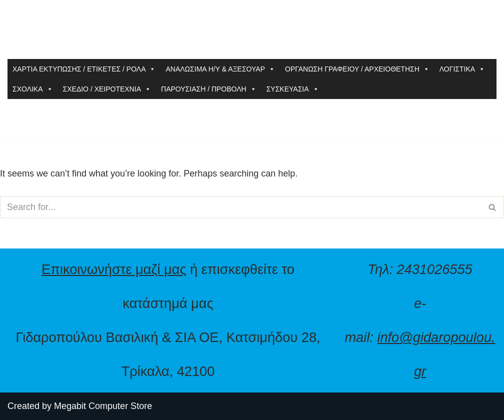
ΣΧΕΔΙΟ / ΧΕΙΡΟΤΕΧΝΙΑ (107, 89)
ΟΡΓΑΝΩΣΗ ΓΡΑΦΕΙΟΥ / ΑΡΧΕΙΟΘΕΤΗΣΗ (357, 69)
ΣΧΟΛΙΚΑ (33, 89)
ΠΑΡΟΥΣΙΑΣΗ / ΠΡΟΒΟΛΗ (209, 89)
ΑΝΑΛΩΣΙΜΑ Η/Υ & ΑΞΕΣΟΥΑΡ (220, 69)
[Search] (241, 207)
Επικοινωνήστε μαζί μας (114, 269)
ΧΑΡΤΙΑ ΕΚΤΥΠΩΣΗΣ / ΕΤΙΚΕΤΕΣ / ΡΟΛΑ (84, 69)
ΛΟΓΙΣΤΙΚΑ (462, 69)
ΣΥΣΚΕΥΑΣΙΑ (293, 89)
